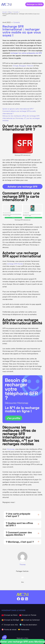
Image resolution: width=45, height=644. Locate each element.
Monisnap (11, 449)
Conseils (17, 22)
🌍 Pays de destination (28, 625)
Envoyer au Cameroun (30, 620)
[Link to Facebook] (18, 600)
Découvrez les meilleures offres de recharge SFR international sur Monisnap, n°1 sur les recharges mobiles (21, 118)
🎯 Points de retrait (9, 630)
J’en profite (14, 418)
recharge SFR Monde (15, 264)
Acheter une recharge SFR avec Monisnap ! (22, 641)
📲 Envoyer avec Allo (10, 625)
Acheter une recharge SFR (22, 186)
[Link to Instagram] (22, 600)
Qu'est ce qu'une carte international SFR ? (18, 109)
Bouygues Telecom (26, 66)
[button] (4, 637)
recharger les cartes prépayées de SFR (26, 53)
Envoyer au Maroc (10, 615)
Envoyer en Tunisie (28, 615)
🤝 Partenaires (24, 630)
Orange (15, 66)
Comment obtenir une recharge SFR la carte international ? (19, 112)
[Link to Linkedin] (27, 600)
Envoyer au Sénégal (10, 620)
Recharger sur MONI (35, 4)
